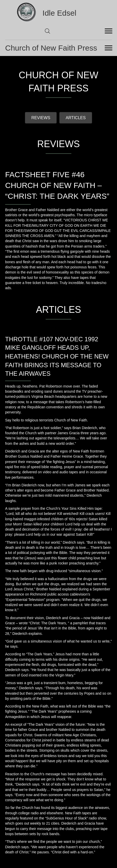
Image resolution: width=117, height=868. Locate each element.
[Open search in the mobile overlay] (47, 31)
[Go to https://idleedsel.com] (59, 13)
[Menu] (109, 31)
